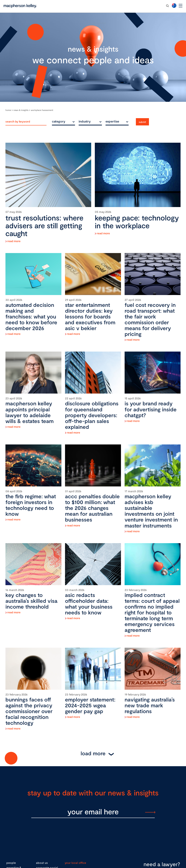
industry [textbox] (85, 121)
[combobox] (63, 121)
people (11, 863)
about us (42, 863)
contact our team (150, 6)
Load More (93, 753)
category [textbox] (59, 121)
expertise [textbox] (112, 121)
